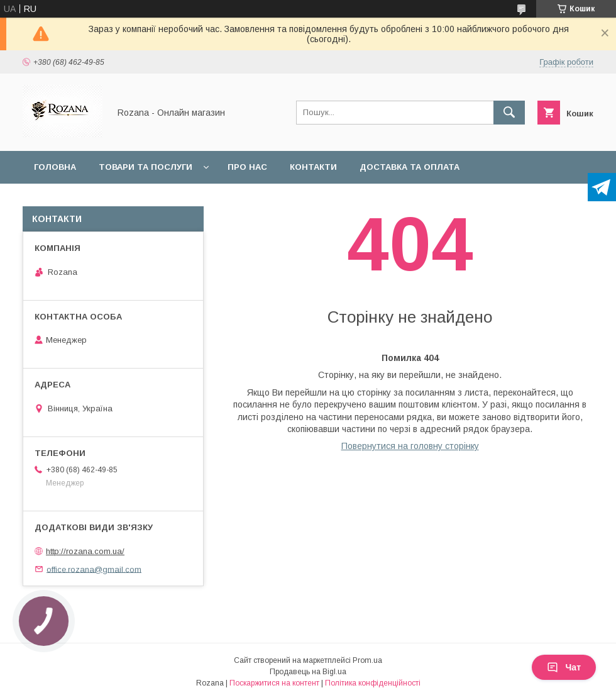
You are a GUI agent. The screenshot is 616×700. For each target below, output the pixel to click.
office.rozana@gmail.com (94, 569)
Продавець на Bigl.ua (308, 672)
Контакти (313, 167)
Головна (55, 167)
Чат (564, 667)
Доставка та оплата (410, 167)
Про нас (247, 167)
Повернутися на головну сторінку (410, 446)
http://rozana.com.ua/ (85, 551)
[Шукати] (509, 113)
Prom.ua (367, 660)
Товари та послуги (146, 167)
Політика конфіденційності (373, 683)
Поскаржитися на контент (274, 683)
